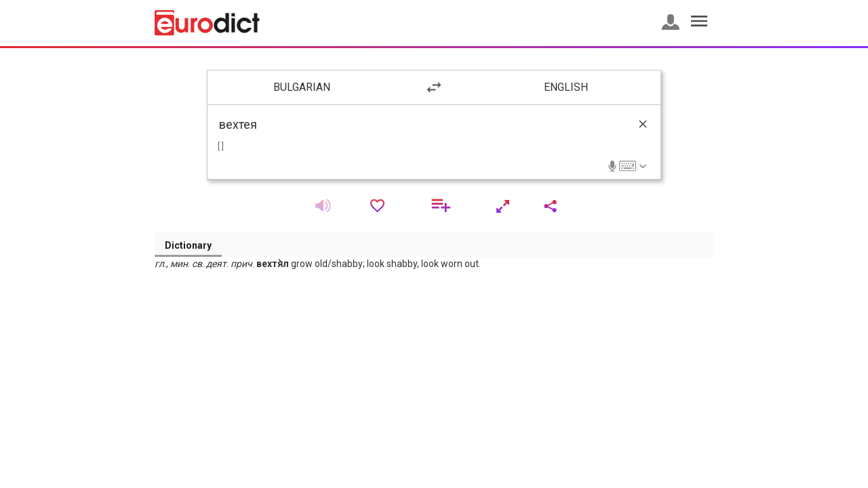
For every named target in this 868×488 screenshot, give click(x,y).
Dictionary (188, 245)
